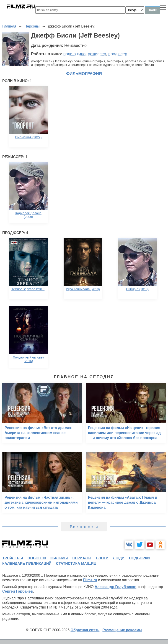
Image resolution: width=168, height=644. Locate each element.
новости (37, 558)
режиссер (97, 54)
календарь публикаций (27, 564)
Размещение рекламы (122, 630)
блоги (102, 558)
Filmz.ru (90, 580)
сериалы (82, 558)
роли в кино (75, 54)
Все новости (84, 527)
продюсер (118, 54)
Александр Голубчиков (115, 587)
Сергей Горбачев (18, 591)
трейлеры (13, 558)
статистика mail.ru (76, 564)
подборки (139, 558)
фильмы (59, 558)
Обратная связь (85, 630)
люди (119, 558)
